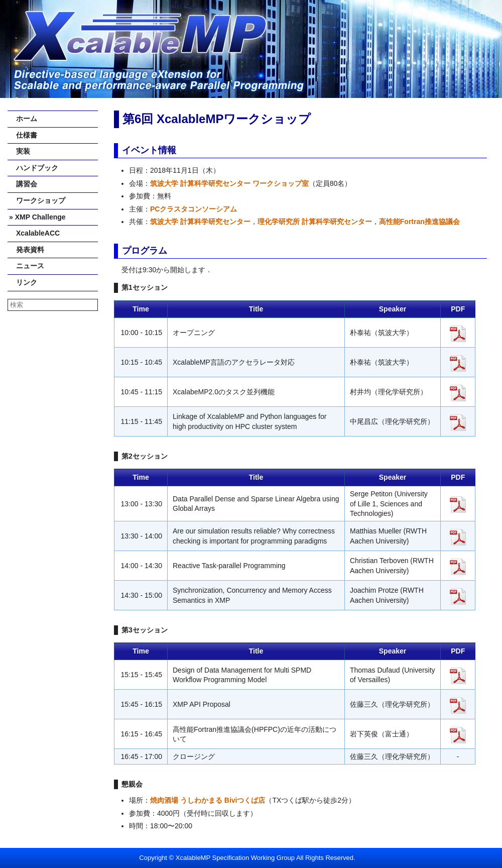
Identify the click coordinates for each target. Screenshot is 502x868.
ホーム (23, 119)
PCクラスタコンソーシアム (194, 209)
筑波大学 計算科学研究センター (200, 222)
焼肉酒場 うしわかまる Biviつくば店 (208, 800)
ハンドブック (34, 168)
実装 (20, 151)
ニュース (27, 266)
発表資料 (27, 250)
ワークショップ (37, 200)
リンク (23, 282)
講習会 (23, 184)
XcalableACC (34, 233)
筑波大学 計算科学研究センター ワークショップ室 (229, 183)
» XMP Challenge (37, 217)
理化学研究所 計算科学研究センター (315, 222)
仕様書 (23, 135)
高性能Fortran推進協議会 (419, 222)
